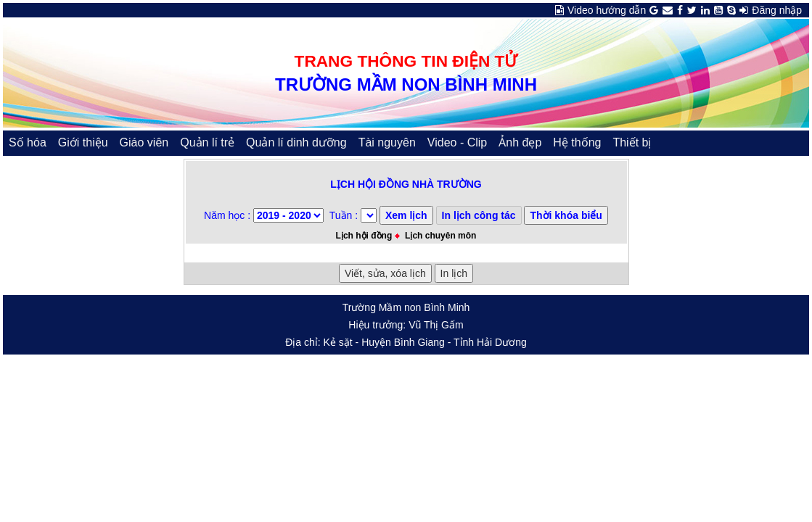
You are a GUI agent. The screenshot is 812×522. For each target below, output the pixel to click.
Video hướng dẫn (607, 10)
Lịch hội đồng (364, 236)
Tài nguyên (387, 142)
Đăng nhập (777, 10)
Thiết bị (632, 142)
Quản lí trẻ (207, 142)
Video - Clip (457, 142)
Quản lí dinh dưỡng (296, 142)
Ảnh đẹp (520, 142)
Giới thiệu (83, 142)
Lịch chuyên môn (440, 236)
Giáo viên (144, 142)
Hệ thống (577, 142)
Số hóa (28, 142)
